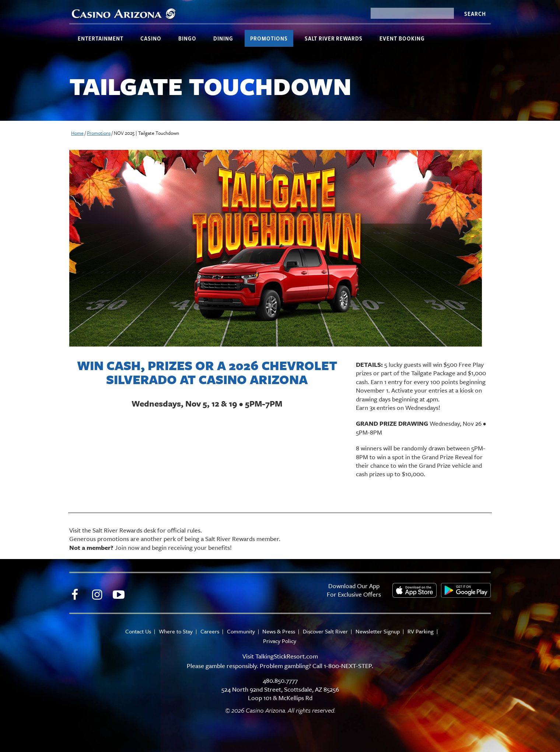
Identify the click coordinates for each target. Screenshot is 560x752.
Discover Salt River (326, 631)
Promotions (269, 38)
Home (77, 133)
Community (241, 631)
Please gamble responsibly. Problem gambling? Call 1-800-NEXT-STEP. (280, 666)
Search (475, 14)
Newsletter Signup (378, 631)
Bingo (187, 38)
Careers (210, 631)
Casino (151, 38)
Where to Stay (176, 631)
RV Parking (421, 631)
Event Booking (402, 38)
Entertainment (101, 38)
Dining (223, 38)
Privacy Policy (280, 641)
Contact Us (138, 631)
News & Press (279, 631)
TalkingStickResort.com (287, 656)
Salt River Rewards (334, 38)
